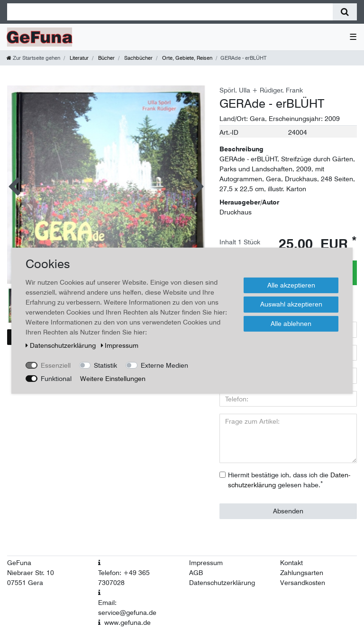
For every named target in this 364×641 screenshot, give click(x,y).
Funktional (56, 378)
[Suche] (345, 12)
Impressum (206, 563)
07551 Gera (25, 583)
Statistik (105, 365)
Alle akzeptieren (291, 285)
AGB (196, 573)
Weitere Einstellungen (113, 378)
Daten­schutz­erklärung (62, 345)
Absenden (288, 511)
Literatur (78, 58)
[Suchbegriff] (170, 12)
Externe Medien (164, 365)
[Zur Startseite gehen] (33, 58)
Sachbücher (138, 58)
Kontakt (291, 563)
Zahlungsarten (302, 573)
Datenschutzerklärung (222, 583)
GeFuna (19, 563)
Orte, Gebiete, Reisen (187, 58)
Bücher (106, 58)
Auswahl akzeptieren (291, 304)
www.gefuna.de (127, 622)
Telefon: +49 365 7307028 (124, 578)
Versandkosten (303, 583)
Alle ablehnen (291, 323)
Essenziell (56, 365)
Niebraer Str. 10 (31, 573)
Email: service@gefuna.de (127, 608)
